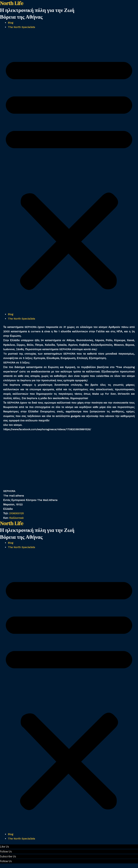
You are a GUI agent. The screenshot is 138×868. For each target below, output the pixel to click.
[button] (69, 173)
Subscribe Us (8, 856)
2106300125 (16, 513)
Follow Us (6, 851)
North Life (12, 523)
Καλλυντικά (17, 518)
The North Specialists (21, 27)
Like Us (5, 847)
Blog (11, 23)
